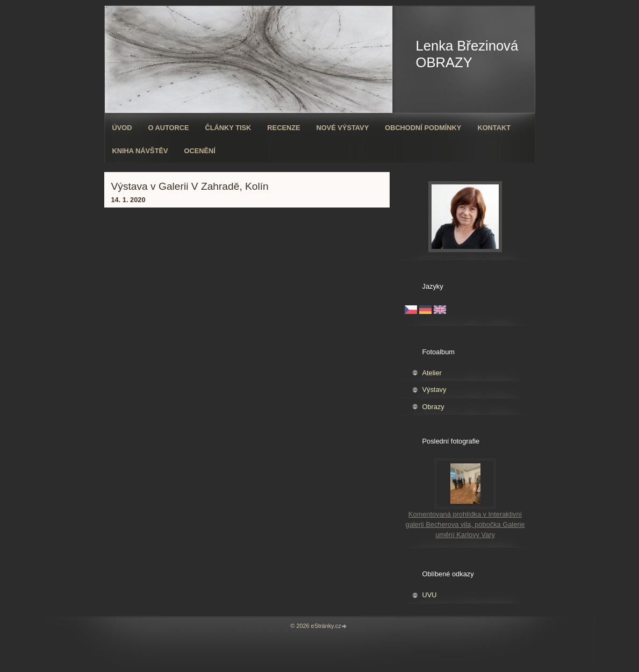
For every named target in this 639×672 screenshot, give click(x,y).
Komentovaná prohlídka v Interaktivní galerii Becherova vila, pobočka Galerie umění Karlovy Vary (465, 524)
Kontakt (494, 128)
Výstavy (435, 389)
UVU (430, 595)
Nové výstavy (343, 128)
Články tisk (228, 128)
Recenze (283, 128)
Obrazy (433, 407)
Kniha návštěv (140, 151)
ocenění (200, 151)
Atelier (432, 373)
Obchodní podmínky (423, 128)
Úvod (122, 128)
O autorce (168, 128)
